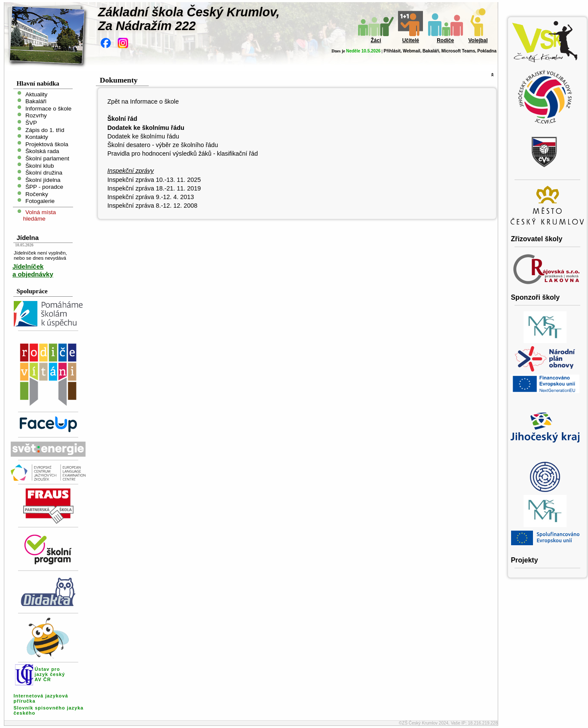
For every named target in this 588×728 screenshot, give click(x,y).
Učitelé (411, 40)
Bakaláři (431, 51)
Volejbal (478, 40)
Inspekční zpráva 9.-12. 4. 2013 (151, 197)
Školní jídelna (43, 180)
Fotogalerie (40, 201)
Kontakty (37, 137)
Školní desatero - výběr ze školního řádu (163, 145)
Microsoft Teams (458, 51)
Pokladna (487, 51)
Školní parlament (47, 158)
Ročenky (37, 194)
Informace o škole (48, 108)
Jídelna (28, 238)
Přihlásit (392, 51)
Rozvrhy (36, 115)
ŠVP (31, 123)
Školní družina (44, 173)
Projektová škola (47, 144)
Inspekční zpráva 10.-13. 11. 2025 (154, 180)
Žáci (376, 40)
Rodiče (445, 40)
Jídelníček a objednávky (33, 270)
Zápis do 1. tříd (45, 130)
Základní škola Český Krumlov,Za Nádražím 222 (189, 19)
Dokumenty (119, 80)
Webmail (412, 51)
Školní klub (40, 165)
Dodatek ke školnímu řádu (143, 136)
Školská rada (42, 151)
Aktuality (36, 94)
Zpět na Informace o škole (143, 101)
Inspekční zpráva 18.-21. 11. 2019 (154, 188)
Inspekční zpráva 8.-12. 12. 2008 (153, 206)
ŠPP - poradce (44, 187)
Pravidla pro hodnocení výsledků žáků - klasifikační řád (183, 154)
